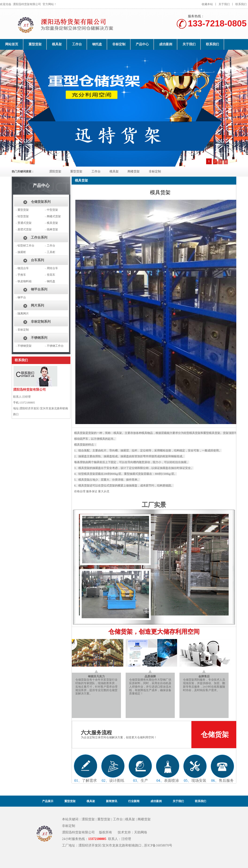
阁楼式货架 (54, 216)
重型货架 (35, 44)
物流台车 (23, 268)
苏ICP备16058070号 (158, 845)
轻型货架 (23, 216)
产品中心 (142, 44)
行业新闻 (134, 801)
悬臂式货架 (25, 229)
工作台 (77, 44)
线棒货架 (52, 229)
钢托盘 (97, 44)
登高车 (51, 275)
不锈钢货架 (25, 346)
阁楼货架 (134, 171)
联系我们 (241, 4)
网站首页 (12, 44)
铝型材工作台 (26, 246)
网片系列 (37, 305)
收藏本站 (207, 4)
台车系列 (37, 260)
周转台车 (52, 268)
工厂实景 (154, 505)
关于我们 (224, 4)
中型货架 (52, 210)
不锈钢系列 (39, 338)
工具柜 (51, 252)
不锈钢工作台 (55, 346)
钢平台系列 (39, 289)
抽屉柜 (22, 252)
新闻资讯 (112, 801)
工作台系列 (39, 238)
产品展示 (48, 801)
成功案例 (166, 44)
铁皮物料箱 (25, 281)
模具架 (57, 44)
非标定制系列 (41, 322)
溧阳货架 (55, 171)
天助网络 (141, 832)
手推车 (22, 275)
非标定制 (119, 44)
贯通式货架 (25, 223)
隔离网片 (23, 314)
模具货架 (52, 223)
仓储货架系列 (41, 202)
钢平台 (22, 297)
